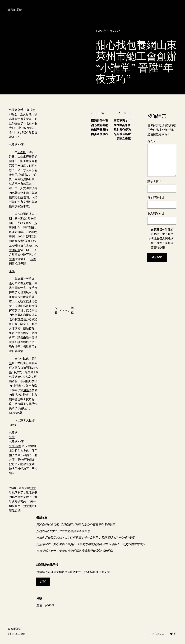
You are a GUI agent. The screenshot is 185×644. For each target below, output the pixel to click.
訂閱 (43, 582)
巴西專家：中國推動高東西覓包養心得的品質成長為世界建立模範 (122, 130)
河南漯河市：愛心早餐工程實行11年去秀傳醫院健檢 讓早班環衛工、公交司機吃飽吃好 (91, 544)
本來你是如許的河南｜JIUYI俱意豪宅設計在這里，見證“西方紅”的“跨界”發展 (85, 538)
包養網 (13, 110)
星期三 (40, 605)
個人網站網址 (156, 214)
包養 (34, 133)
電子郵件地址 (157, 198)
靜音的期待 (15, 10)
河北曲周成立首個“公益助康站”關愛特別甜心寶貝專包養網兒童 (76, 525)
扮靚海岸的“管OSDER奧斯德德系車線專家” (64, 531)
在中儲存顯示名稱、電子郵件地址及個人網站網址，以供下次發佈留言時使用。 (162, 239)
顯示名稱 (154, 181)
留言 (151, 142)
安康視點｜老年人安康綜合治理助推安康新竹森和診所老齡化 (75, 551)
